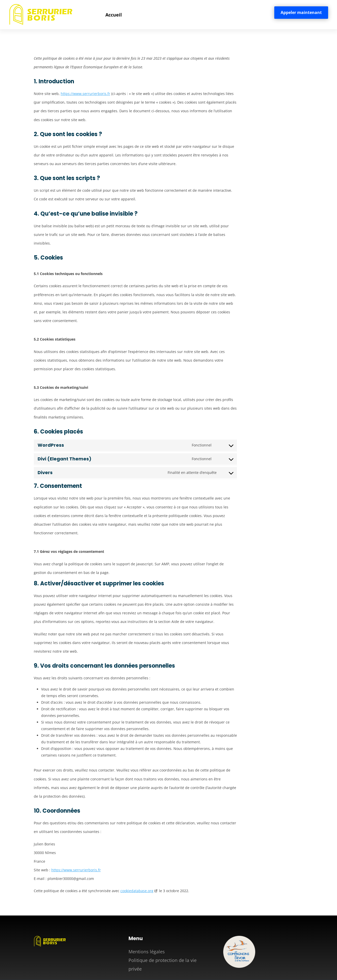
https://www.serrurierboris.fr (85, 94)
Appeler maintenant (301, 12)
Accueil (114, 15)
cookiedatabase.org (137, 891)
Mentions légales (147, 952)
